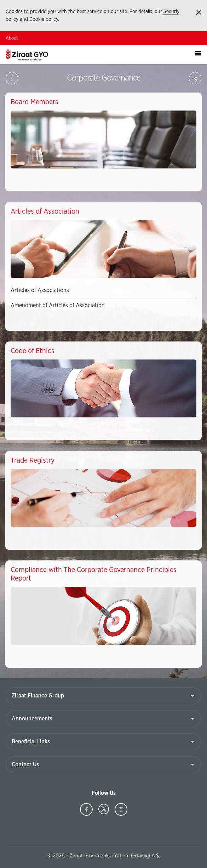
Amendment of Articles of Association (58, 305)
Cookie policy (44, 19)
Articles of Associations (40, 290)
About (12, 38)
